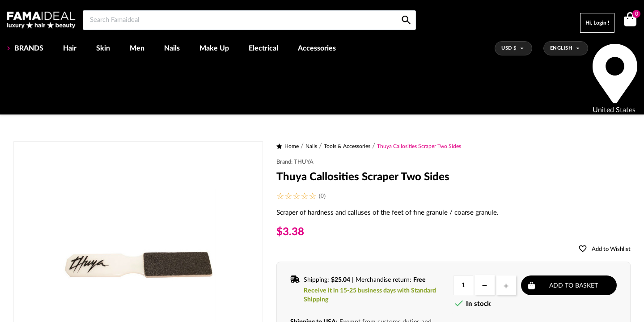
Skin (103, 48)
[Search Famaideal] (249, 20)
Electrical (263, 48)
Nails (172, 48)
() (635, 15)
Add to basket (574, 286)
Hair (70, 48)
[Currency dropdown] (513, 48)
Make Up (214, 48)
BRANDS (28, 48)
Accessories (317, 48)
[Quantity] (463, 285)
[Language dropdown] (566, 48)
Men (137, 48)
